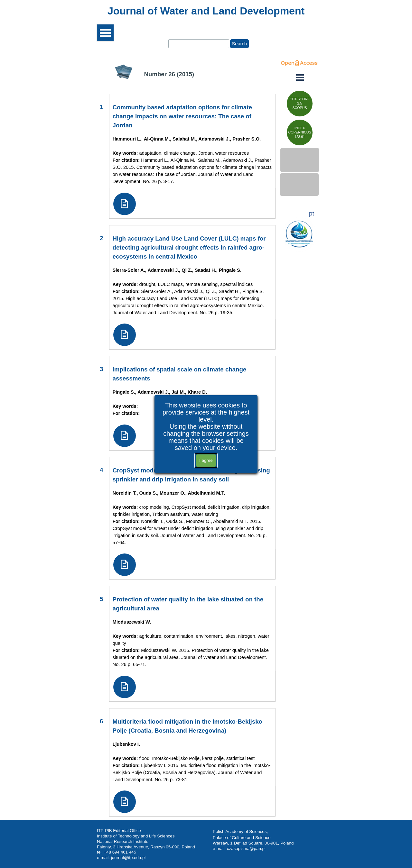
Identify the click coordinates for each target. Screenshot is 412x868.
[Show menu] (105, 33)
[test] (300, 104)
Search (239, 44)
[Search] (199, 44)
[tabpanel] (206, 11)
